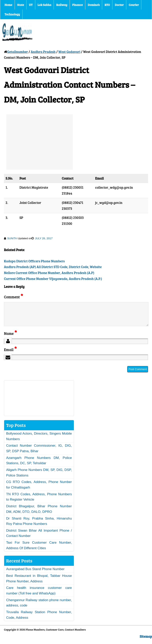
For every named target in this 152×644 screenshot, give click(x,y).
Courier (134, 5)
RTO (107, 5)
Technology (12, 14)
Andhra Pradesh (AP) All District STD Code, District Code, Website (53, 267)
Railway (62, 5)
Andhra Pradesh (43, 52)
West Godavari (69, 52)
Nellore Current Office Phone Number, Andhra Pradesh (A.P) (49, 273)
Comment (13, 297)
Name (10, 338)
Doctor (119, 5)
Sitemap (146, 641)
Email (10, 354)
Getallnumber (18, 52)
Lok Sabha (45, 5)
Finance (77, 5)
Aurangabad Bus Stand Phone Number (35, 574)
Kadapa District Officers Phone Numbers (34, 261)
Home (8, 5)
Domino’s (94, 5)
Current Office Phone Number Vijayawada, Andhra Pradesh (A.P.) (53, 279)
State (21, 5)
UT (31, 5)
